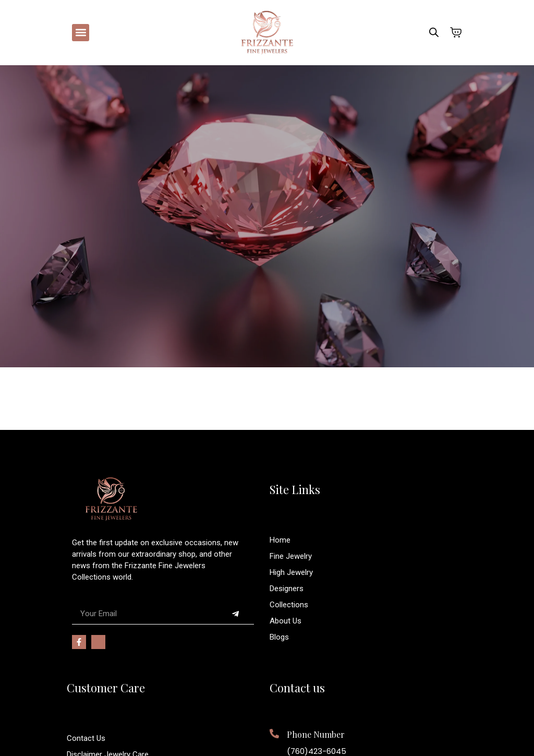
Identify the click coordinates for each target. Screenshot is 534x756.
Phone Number (316, 734)
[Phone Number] (274, 734)
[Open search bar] (434, 32)
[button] (81, 33)
